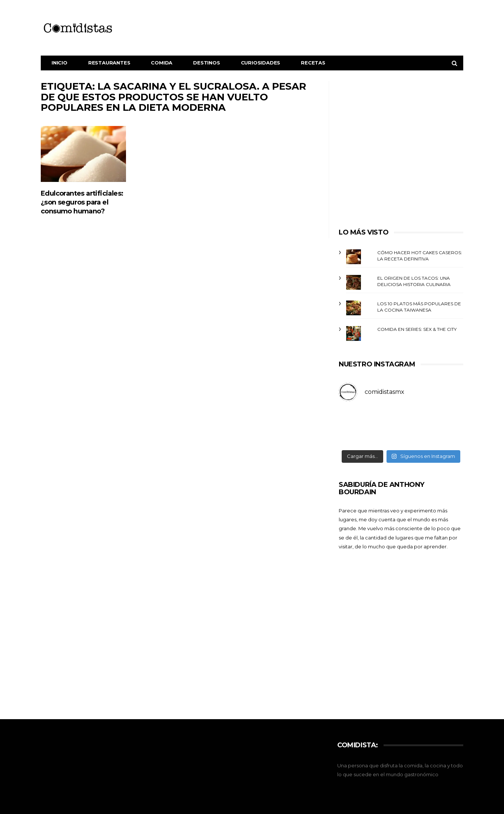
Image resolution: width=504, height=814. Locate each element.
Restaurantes (109, 63)
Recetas (313, 63)
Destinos (206, 63)
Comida (162, 63)
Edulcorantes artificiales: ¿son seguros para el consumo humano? (82, 202)
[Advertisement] (401, 151)
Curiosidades (261, 63)
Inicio (59, 63)
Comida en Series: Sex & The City (417, 329)
